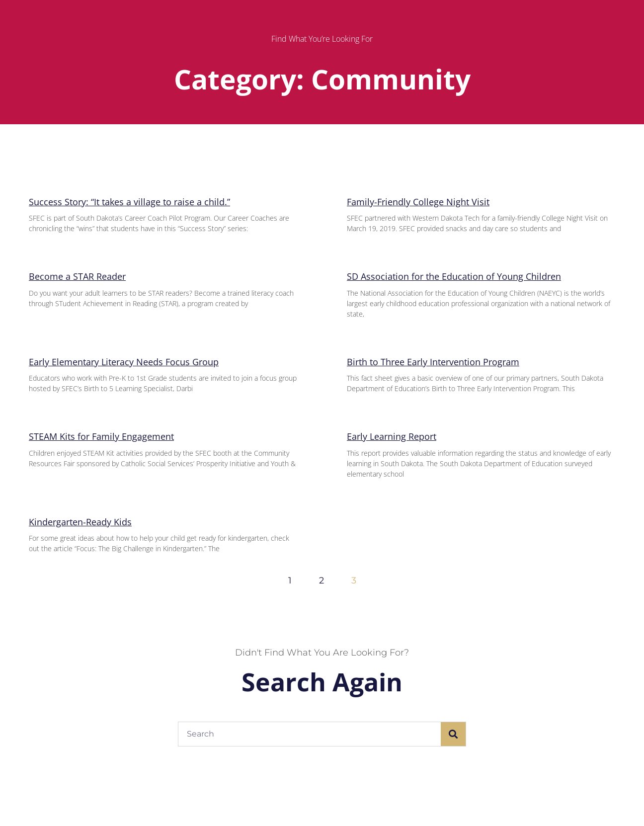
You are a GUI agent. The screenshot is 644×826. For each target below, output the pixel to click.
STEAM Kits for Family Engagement (101, 436)
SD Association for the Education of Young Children (454, 276)
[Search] (453, 734)
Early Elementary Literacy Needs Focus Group (124, 362)
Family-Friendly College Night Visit (418, 202)
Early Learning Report (392, 436)
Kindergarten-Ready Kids (80, 522)
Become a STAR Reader (77, 276)
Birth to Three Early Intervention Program (433, 362)
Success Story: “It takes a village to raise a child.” (129, 202)
